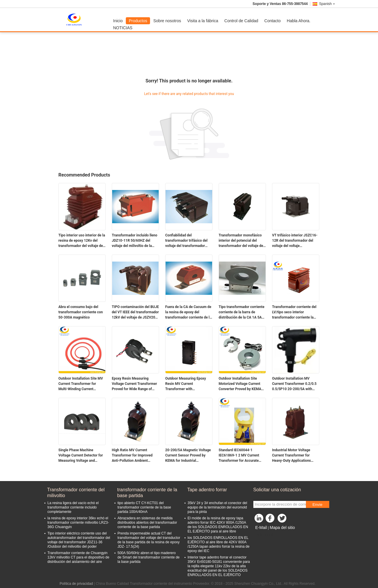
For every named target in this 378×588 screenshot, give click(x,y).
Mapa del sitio (282, 528)
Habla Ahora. (299, 21)
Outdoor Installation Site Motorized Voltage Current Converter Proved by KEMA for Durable (240, 384)
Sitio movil (263, 535)
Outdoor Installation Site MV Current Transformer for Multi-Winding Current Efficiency (81, 384)
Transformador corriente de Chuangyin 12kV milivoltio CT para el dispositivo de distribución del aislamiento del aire (79, 557)
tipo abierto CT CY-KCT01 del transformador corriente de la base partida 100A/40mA (144, 507)
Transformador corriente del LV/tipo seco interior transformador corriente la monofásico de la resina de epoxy (294, 312)
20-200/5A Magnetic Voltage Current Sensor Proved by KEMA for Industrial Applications (188, 456)
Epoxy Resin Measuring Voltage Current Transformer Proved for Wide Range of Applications (134, 384)
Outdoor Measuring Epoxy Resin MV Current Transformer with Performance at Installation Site (187, 384)
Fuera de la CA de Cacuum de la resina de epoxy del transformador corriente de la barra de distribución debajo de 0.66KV (188, 312)
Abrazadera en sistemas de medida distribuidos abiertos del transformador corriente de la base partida (147, 523)
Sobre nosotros (167, 21)
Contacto (273, 21)
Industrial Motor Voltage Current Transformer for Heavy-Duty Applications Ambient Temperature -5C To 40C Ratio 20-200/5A (295, 456)
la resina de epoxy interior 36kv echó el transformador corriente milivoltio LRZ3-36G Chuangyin (78, 523)
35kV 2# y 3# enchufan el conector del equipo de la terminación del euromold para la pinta (217, 507)
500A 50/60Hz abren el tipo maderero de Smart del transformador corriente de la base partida (149, 557)
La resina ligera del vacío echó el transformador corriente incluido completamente (73, 507)
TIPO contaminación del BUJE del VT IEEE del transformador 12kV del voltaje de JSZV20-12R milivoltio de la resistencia (135, 312)
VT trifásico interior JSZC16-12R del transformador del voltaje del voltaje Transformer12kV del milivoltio (295, 241)
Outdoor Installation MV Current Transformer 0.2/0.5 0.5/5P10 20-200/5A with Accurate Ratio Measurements (294, 384)
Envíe (317, 505)
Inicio (118, 21)
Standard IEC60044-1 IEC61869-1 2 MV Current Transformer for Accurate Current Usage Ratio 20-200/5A (239, 456)
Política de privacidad (76, 584)
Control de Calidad (241, 21)
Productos (138, 21)
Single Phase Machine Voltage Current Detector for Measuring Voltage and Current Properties (81, 456)
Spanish (327, 4)
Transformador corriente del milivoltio (76, 493)
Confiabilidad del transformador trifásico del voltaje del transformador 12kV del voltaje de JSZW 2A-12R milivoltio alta (189, 241)
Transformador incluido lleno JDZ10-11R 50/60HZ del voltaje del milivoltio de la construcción (135, 241)
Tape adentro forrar (207, 490)
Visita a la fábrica (203, 21)
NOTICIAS (123, 28)
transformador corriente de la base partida (147, 493)
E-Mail (261, 528)
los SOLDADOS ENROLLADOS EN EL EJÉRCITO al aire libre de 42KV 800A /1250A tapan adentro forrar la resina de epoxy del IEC (219, 544)
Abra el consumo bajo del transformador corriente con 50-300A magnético (81, 312)
